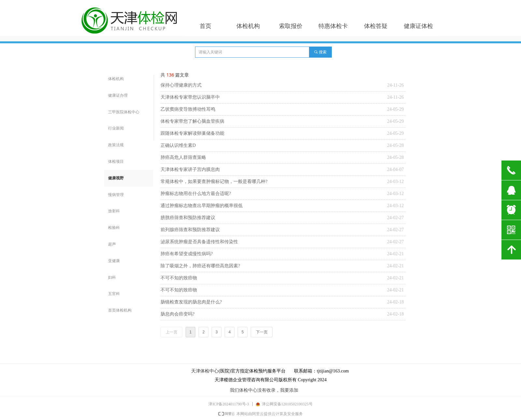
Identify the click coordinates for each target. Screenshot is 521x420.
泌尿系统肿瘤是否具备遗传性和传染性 (199, 242)
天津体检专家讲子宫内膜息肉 (190, 169)
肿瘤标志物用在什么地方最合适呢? (196, 194)
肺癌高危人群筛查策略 (183, 157)
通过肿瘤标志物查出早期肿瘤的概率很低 (202, 206)
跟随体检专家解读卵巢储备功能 (192, 133)
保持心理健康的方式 (181, 85)
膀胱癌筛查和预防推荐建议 (188, 218)
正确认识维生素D (178, 145)
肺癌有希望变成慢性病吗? (187, 254)
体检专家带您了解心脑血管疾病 (192, 121)
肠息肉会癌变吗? (177, 314)
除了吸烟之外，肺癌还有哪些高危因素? (200, 266)
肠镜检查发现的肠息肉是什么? (191, 302)
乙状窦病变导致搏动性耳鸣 (188, 109)
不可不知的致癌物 (179, 278)
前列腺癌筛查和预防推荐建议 (190, 230)
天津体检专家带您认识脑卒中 (190, 97)
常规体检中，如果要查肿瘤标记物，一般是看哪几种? (214, 182)
